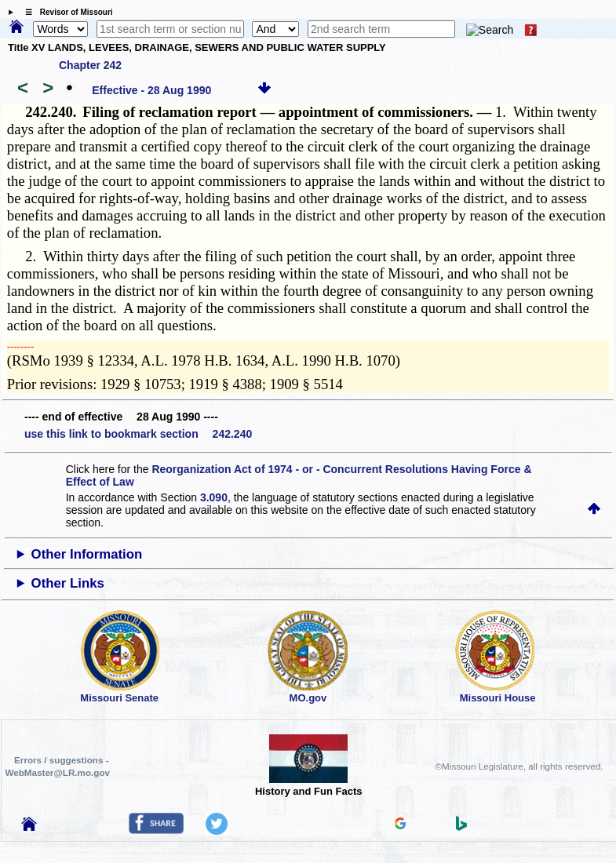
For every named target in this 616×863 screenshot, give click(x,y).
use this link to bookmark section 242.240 (138, 434)
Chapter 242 (90, 65)
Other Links (68, 583)
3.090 (214, 497)
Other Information (87, 554)
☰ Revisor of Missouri (65, 12)
